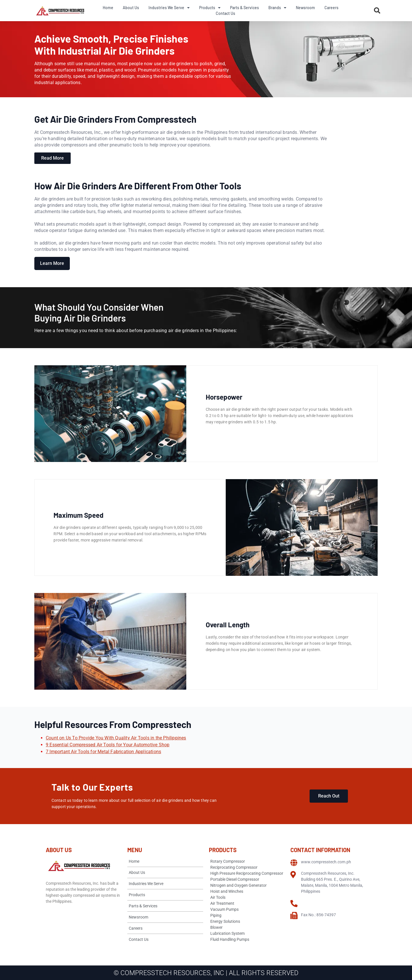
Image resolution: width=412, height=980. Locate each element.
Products (210, 8)
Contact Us (225, 13)
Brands (277, 8)
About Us (131, 8)
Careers (331, 8)
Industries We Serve (169, 8)
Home (108, 8)
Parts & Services (244, 8)
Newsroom (305, 8)
